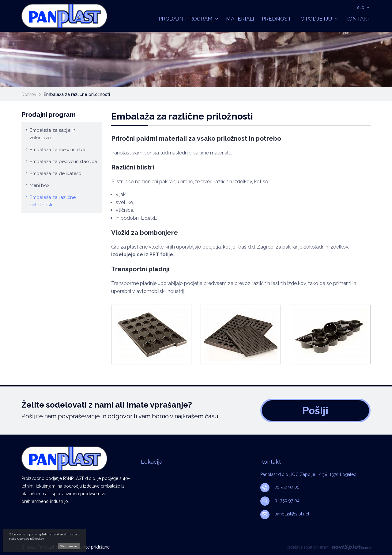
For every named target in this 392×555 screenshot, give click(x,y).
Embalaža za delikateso (56, 173)
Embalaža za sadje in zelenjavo (53, 134)
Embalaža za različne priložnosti (53, 201)
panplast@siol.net (285, 514)
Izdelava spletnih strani (329, 547)
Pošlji (315, 410)
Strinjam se (69, 546)
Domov (29, 94)
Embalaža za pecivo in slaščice (63, 162)
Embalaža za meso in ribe (57, 150)
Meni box (40, 185)
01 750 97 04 (280, 500)
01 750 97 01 (280, 487)
